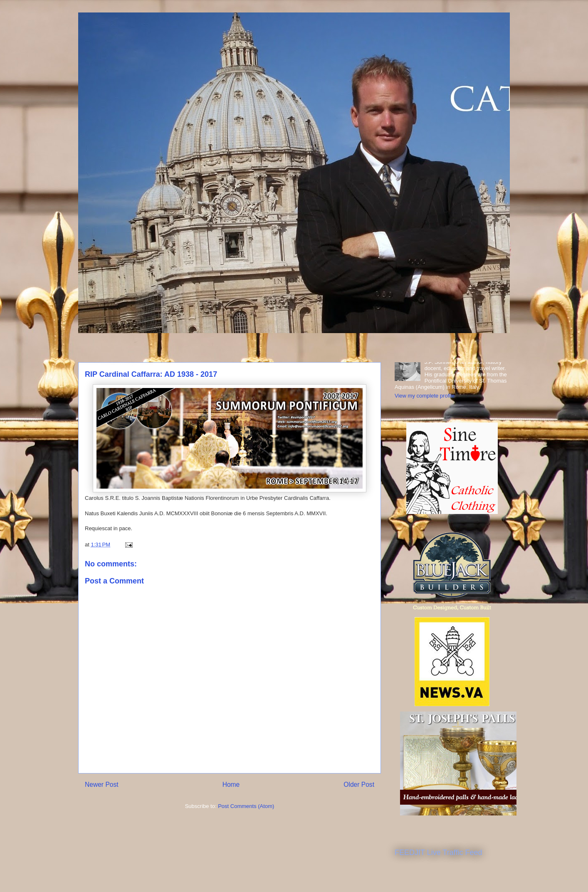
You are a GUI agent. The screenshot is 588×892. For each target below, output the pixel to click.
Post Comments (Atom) (246, 806)
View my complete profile (425, 396)
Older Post (359, 785)
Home (231, 785)
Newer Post (102, 785)
